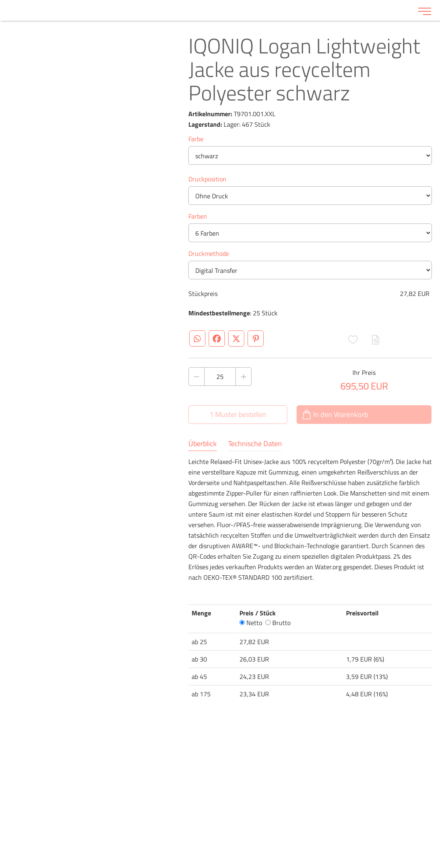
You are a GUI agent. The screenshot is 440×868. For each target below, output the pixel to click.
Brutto (278, 623)
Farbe (196, 139)
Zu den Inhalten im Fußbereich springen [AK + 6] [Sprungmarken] (0, 0)
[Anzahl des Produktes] (220, 377)
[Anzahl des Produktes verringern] (197, 377)
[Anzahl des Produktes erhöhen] (243, 377)
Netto (251, 623)
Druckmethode (209, 253)
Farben (198, 216)
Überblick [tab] (203, 444)
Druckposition (207, 179)
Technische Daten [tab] (255, 444)
